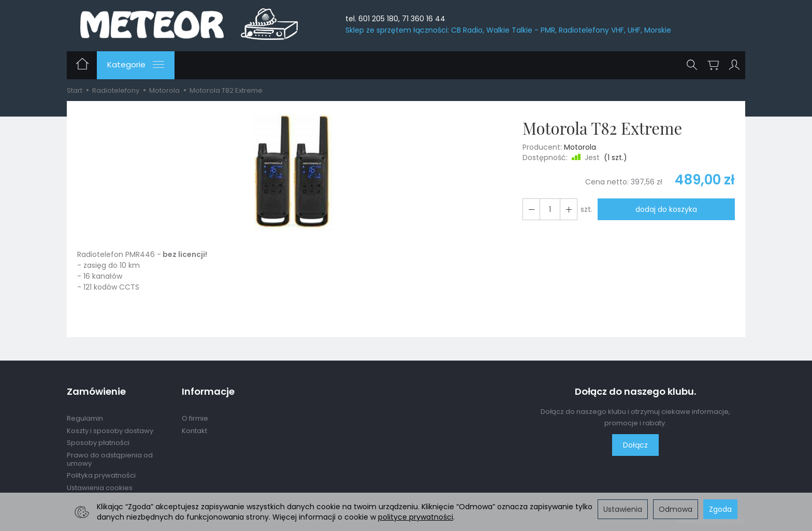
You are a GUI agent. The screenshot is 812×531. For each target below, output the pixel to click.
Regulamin (85, 418)
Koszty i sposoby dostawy (110, 431)
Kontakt (194, 431)
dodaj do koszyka (666, 209)
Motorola (580, 147)
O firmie (195, 418)
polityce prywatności (416, 517)
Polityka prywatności (101, 475)
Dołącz (635, 445)
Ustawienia (623, 509)
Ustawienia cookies (100, 488)
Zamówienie (96, 392)
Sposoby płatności (98, 443)
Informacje (208, 392)
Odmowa (676, 509)
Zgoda (720, 509)
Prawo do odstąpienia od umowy (110, 459)
